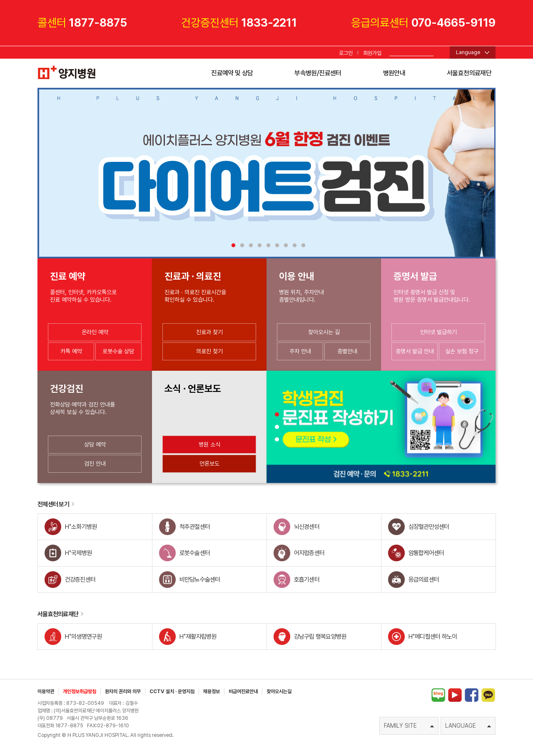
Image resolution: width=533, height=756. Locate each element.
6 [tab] (275, 246)
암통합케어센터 (426, 553)
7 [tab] (284, 246)
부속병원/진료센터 (318, 73)
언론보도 (209, 464)
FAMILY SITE (409, 726)
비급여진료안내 (243, 692)
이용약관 (46, 692)
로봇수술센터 (195, 553)
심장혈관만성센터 (429, 527)
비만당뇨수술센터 (200, 580)
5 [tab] (267, 246)
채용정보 (212, 692)
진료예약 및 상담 (232, 73)
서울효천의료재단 (469, 73)
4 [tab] (258, 246)
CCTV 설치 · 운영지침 (172, 692)
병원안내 (394, 73)
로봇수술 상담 (118, 351)
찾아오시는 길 (324, 332)
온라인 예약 (95, 332)
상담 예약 (95, 444)
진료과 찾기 (209, 332)
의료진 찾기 (209, 351)
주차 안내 (300, 351)
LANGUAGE (468, 726)
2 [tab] (240, 246)
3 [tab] (249, 246)
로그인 (346, 53)
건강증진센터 (80, 580)
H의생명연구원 (83, 636)
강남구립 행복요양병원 (320, 637)
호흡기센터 (307, 580)
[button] (277, 414)
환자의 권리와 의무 (123, 692)
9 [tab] (302, 246)
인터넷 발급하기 (438, 332)
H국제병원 (78, 552)
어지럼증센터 (309, 553)
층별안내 (347, 351)
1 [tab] (232, 246)
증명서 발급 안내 (415, 351)
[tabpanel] (266, 173)
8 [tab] (293, 246)
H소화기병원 (81, 526)
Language (468, 52)
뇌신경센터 (307, 527)
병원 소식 (209, 444)
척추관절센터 (195, 527)
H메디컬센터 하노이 (433, 636)
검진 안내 (95, 464)
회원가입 (372, 53)
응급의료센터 (424, 580)
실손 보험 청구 (462, 351)
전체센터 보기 (56, 504)
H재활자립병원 (198, 636)
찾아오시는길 (279, 692)
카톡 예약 (71, 351)
